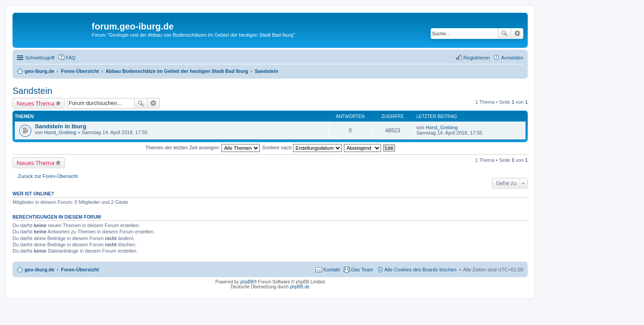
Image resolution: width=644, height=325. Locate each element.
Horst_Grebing (60, 132)
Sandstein (32, 91)
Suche (504, 34)
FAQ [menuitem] (71, 58)
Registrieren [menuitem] (477, 58)
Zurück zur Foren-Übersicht (48, 176)
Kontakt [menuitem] (332, 270)
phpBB (247, 282)
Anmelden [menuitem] (512, 58)
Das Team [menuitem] (362, 270)
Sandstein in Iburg (61, 126)
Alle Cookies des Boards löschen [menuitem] (421, 270)
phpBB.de (300, 287)
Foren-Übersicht (80, 270)
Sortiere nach (302, 148)
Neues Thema (36, 103)
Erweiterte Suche (517, 34)
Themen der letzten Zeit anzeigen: (203, 148)
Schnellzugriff (40, 58)
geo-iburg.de (40, 270)
